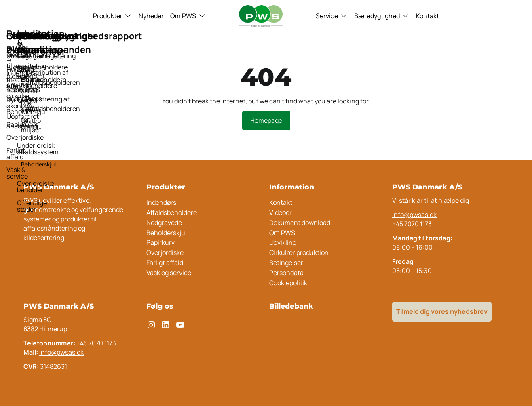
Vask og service (169, 273)
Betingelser (286, 263)
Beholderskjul (167, 233)
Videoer (281, 212)
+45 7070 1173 (412, 224)
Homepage (266, 120)
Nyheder (151, 16)
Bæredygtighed (377, 16)
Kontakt (427, 16)
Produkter (108, 16)
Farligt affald (165, 263)
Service (327, 16)
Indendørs (161, 202)
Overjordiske (165, 252)
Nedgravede (164, 223)
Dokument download (300, 223)
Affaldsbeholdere (172, 212)
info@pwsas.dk (414, 215)
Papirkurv (160, 242)
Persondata (286, 273)
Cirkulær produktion (299, 252)
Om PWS (183, 16)
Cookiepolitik (288, 283)
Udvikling (283, 242)
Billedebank (291, 306)
